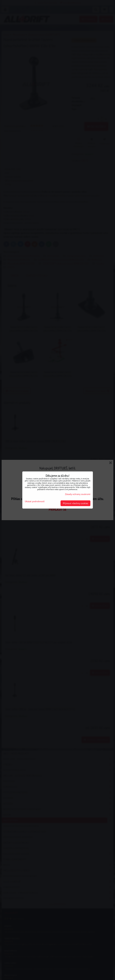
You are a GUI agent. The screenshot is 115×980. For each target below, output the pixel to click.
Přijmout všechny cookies (75, 503)
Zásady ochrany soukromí (78, 494)
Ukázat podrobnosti (35, 501)
